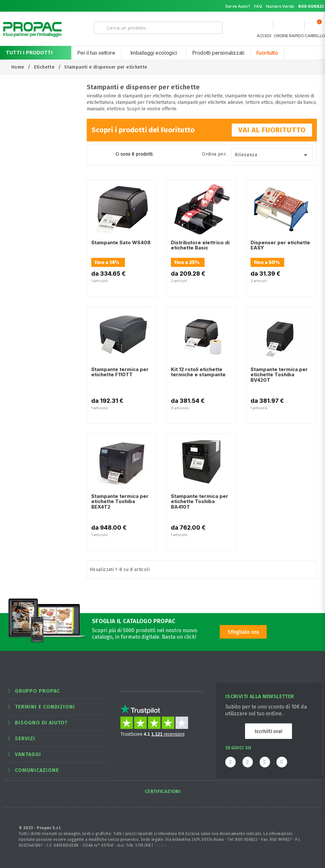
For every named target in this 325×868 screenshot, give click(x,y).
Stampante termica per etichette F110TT (120, 372)
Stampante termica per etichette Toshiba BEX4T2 (120, 501)
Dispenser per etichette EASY (280, 245)
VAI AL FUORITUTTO (272, 130)
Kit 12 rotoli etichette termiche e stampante (198, 372)
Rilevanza (272, 155)
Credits (161, 845)
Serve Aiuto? (238, 6)
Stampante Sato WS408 (121, 242)
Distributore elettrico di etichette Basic (200, 245)
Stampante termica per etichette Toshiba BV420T (279, 375)
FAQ (258, 6)
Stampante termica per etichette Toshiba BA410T (200, 501)
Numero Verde (295, 6)
